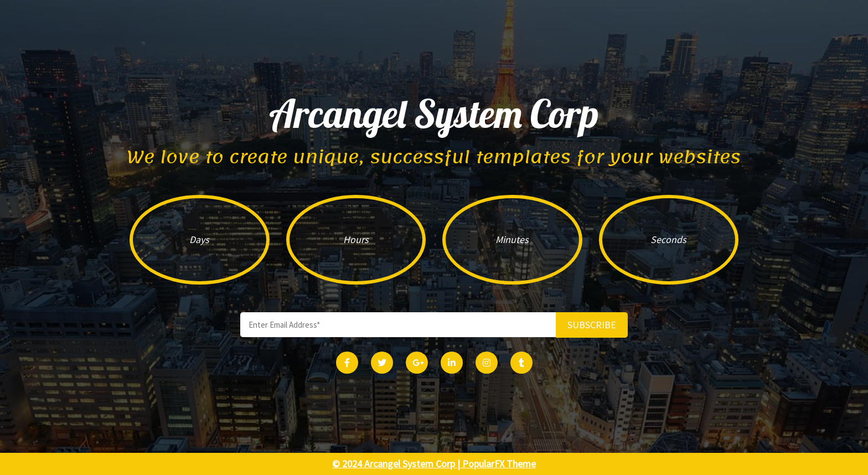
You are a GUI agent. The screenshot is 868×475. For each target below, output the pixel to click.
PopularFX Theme (499, 464)
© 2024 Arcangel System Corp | (397, 464)
